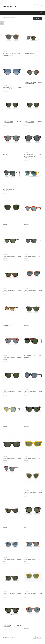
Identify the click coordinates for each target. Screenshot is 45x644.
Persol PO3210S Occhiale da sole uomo (30, 325)
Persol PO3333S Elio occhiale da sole (8, 626)
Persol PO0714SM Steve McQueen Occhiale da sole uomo (30, 156)
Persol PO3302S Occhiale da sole (30, 594)
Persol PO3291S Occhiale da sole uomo (9, 527)
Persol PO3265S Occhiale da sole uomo (9, 426)
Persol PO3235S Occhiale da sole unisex (9, 358)
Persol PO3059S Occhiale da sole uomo (30, 291)
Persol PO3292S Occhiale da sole (30, 527)
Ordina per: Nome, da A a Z (10, 19)
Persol (5, 52)
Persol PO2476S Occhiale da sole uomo (9, 224)
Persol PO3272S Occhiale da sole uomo (9, 459)
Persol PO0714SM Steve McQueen (8, 154)
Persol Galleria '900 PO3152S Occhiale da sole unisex (9, 55)
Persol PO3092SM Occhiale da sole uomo (9, 325)
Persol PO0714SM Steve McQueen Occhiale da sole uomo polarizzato (9, 189)
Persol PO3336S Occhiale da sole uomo (30, 628)
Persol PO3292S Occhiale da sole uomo (9, 594)
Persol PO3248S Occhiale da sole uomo (9, 392)
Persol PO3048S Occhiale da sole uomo (9, 291)
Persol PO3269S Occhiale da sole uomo (30, 426)
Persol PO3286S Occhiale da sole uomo (30, 493)
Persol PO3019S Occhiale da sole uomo (30, 224)
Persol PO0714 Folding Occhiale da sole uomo (8, 122)
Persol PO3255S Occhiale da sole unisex (30, 392)
